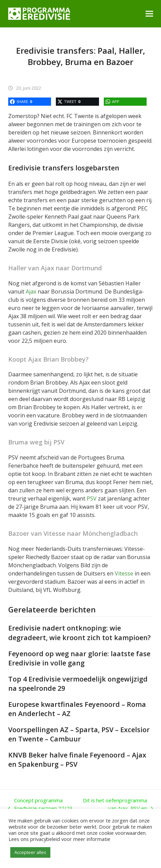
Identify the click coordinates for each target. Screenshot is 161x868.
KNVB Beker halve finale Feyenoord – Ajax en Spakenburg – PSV (77, 760)
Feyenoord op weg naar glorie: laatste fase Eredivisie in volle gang (79, 658)
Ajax (31, 292)
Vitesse (124, 573)
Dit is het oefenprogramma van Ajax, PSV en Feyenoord (118, 808)
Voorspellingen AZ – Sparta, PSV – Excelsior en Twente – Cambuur (79, 734)
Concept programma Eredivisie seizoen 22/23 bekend (40, 808)
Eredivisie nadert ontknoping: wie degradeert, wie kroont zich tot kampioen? (79, 633)
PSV (92, 498)
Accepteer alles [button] (30, 852)
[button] (149, 14)
